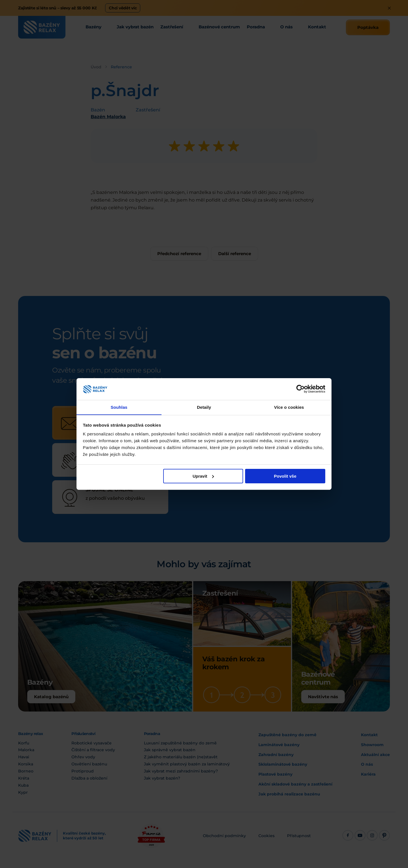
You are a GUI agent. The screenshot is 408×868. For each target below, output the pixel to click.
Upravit (203, 476)
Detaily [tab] (204, 407)
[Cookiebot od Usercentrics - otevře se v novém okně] (300, 389)
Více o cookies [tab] (289, 407)
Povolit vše (285, 476)
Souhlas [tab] (119, 407)
